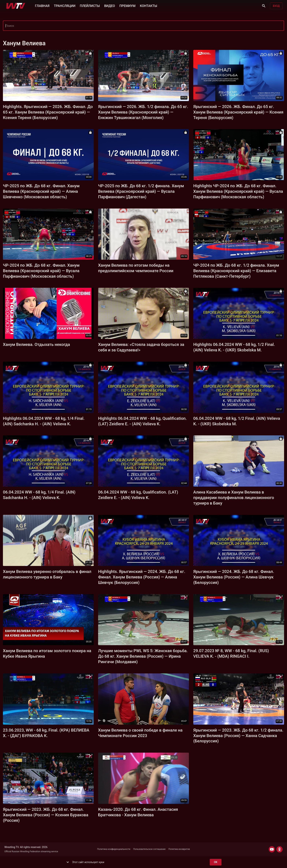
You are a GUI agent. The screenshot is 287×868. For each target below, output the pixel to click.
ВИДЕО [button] (110, 6)
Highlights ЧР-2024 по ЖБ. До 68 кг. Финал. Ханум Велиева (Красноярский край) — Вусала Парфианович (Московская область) (238, 191)
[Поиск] (264, 6)
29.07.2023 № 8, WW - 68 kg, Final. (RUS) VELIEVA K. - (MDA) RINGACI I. (231, 653)
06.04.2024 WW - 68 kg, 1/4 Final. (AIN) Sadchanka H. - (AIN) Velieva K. (39, 495)
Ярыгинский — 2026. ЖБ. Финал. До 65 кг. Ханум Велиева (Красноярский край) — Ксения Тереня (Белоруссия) (238, 112)
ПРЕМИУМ (127, 6)
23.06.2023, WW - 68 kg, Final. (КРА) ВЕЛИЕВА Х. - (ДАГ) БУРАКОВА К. (46, 733)
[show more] (68, 862)
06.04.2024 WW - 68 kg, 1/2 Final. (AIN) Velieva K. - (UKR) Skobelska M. (237, 421)
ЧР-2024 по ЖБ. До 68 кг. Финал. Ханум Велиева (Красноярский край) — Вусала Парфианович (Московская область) (41, 271)
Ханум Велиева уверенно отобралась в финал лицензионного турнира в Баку (47, 574)
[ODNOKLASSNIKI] (279, 849)
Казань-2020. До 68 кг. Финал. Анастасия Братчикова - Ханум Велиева (138, 812)
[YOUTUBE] (272, 849)
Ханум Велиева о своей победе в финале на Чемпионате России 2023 (140, 733)
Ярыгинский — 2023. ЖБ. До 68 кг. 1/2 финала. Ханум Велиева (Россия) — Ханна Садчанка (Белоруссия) (238, 736)
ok (216, 862)
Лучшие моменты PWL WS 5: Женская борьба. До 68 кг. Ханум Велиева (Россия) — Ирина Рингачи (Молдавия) (143, 656)
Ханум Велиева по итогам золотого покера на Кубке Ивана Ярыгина (47, 653)
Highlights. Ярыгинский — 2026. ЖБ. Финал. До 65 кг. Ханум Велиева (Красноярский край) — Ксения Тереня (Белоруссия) (48, 112)
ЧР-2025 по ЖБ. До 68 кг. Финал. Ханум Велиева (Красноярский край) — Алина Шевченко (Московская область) (41, 191)
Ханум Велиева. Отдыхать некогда (36, 344)
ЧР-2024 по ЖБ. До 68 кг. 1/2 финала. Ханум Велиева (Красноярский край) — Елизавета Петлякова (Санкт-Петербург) (236, 271)
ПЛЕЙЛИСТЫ (90, 6)
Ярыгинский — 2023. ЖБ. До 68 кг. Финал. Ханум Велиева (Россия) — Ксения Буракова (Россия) (46, 815)
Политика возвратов (179, 849)
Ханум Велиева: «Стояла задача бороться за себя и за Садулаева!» (141, 347)
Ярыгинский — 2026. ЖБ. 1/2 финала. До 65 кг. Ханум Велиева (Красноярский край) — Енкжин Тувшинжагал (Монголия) (143, 112)
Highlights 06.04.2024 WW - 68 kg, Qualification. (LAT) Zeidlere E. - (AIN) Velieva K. (142, 421)
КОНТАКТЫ (148, 6)
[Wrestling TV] (16, 6)
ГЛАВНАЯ (42, 6)
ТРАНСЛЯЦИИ (65, 6)
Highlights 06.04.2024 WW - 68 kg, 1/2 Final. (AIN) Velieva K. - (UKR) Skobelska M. (234, 347)
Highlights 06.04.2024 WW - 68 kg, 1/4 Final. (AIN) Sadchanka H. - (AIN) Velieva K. (44, 421)
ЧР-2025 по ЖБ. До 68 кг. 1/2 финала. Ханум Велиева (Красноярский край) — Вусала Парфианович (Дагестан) (141, 191)
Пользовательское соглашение (149, 849)
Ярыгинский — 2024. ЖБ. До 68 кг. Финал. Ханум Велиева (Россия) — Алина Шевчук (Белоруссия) (234, 577)
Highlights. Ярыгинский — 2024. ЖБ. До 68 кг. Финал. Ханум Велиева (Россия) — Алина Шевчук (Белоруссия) (142, 577)
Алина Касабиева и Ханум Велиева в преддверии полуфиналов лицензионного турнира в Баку (234, 498)
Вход (276, 6)
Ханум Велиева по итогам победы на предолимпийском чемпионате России (136, 268)
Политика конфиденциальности (114, 849)
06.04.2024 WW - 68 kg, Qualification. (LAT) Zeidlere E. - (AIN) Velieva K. (138, 495)
